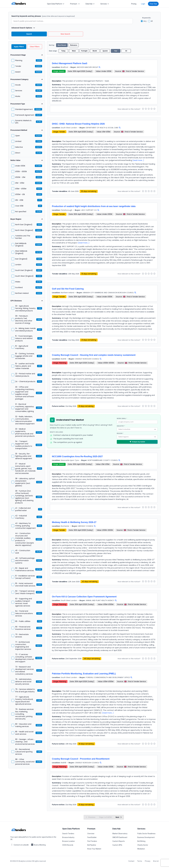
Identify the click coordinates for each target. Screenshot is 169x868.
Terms (140, 861)
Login (143, 4)
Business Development (146, 837)
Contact (131, 861)
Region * (120, 433)
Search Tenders (68, 834)
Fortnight (84, 51)
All (126, 51)
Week (74, 51)
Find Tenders (92, 841)
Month (95, 51)
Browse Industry (68, 837)
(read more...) (138, 160)
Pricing (134, 4)
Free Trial (153, 4)
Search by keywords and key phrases (43, 16)
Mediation (141, 849)
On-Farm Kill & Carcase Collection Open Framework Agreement (84, 597)
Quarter (105, 51)
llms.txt (156, 861)
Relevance (74, 45)
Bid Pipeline (92, 845)
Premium (75, 4)
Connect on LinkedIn (20, 845)
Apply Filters (19, 47)
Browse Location (69, 841)
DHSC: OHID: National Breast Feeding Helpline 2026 (78, 124)
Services (105, 4)
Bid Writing (141, 841)
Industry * (121, 426)
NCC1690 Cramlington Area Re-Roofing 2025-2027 (77, 456)
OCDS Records (68, 845)
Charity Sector (143, 845)
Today (63, 51)
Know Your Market (94, 849)
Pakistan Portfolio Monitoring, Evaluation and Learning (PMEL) (84, 674)
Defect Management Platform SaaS (70, 63)
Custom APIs (117, 845)
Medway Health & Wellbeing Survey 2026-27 (74, 522)
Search (29, 34)
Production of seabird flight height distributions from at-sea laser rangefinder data (94, 206)
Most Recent (62, 45)
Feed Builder (92, 837)
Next (119, 817)
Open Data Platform (56, 4)
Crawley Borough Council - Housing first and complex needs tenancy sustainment (94, 355)
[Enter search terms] (72, 21)
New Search (65, 34)
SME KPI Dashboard (120, 837)
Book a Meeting (38, 845)
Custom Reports (119, 841)
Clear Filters (35, 47)
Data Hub (90, 4)
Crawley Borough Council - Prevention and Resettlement (81, 759)
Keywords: (147, 18)
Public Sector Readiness (146, 834)
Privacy (148, 861)
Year (116, 51)
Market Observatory (120, 834)
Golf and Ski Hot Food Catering (68, 289)
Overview (91, 834)
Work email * (122, 418)
